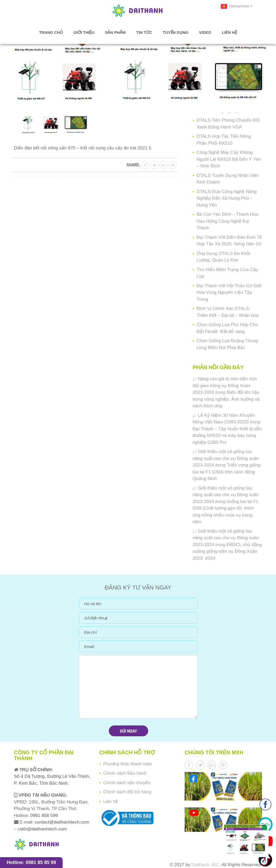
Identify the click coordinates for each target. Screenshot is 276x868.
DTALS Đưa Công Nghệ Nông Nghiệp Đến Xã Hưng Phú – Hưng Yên (227, 198)
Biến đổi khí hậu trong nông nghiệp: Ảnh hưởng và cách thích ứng (226, 399)
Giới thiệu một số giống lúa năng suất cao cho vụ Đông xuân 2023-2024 (226, 458)
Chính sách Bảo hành (125, 773)
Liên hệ (229, 32)
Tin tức (144, 32)
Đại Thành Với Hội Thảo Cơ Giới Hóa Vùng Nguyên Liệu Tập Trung (229, 293)
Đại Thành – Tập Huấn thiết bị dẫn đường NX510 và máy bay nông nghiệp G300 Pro (227, 436)
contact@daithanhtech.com (62, 822)
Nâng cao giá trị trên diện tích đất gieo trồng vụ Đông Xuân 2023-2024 (225, 386)
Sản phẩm (115, 32)
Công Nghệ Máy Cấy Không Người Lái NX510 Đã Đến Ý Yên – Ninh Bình (229, 159)
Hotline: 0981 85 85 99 (31, 862)
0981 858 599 (43, 816)
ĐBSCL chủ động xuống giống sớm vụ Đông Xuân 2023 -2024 (227, 551)
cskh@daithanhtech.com (42, 829)
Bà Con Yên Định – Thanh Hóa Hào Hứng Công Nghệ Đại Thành (227, 221)
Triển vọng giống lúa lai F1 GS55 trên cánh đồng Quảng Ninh (226, 472)
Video (205, 32)
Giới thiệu (84, 32)
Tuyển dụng (176, 32)
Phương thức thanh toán (128, 764)
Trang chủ (51, 32)
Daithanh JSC (205, 865)
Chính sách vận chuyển (127, 783)
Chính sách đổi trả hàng (127, 792)
